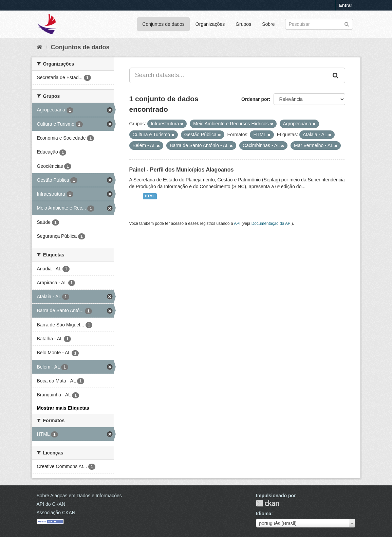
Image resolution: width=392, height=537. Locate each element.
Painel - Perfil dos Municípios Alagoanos (182, 170)
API (237, 223)
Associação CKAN (56, 513)
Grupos (243, 24)
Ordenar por (255, 99)
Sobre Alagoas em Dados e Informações (79, 496)
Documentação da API (272, 223)
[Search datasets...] (228, 75)
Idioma (264, 514)
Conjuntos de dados (163, 24)
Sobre (268, 24)
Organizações (210, 24)
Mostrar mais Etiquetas (63, 408)
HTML (150, 196)
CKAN (267, 503)
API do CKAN (51, 504)
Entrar (346, 5)
